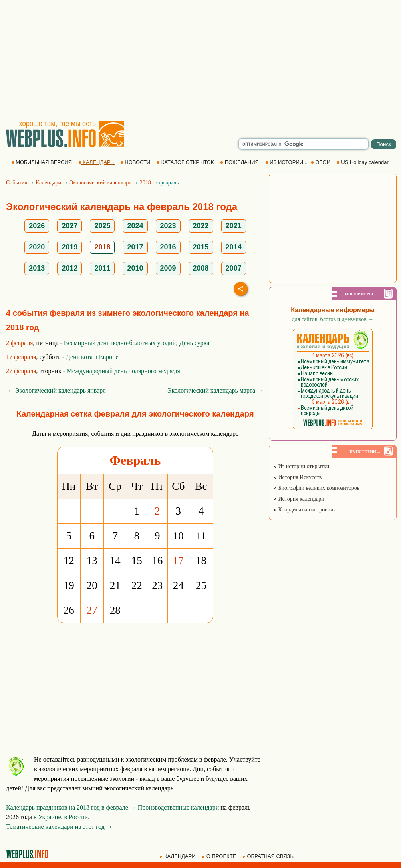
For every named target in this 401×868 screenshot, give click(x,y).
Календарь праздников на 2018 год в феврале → (71, 807)
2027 (69, 226)
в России (76, 817)
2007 (234, 268)
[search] (304, 144)
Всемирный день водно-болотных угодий (120, 343)
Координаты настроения (305, 510)
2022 (201, 226)
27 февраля (21, 371)
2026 (37, 226)
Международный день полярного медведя (123, 371)
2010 (135, 268)
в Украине (47, 817)
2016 (168, 247)
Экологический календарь (100, 183)
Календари (48, 183)
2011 (102, 268)
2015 (201, 247)
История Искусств (298, 477)
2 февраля (20, 343)
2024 (135, 226)
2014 (234, 247)
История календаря (299, 499)
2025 (102, 226)
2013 (37, 268)
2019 (69, 247)
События (17, 183)
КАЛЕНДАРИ (178, 856)
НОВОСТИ (136, 162)
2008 (201, 268)
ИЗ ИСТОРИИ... (287, 162)
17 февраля (21, 357)
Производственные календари (178, 807)
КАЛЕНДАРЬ (97, 162)
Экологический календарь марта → (215, 390)
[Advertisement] (201, 60)
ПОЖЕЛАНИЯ (240, 162)
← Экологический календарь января (57, 390)
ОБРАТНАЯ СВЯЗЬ (269, 856)
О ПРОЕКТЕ (220, 856)
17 (178, 561)
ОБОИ (321, 162)
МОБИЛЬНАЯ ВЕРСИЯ (42, 162)
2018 (145, 183)
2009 (168, 268)
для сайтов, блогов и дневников (333, 319)
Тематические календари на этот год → (59, 827)
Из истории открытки (301, 466)
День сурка (195, 343)
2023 (168, 226)
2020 (37, 247)
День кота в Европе (92, 357)
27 (92, 610)
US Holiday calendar (363, 162)
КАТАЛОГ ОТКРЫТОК (186, 162)
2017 (135, 247)
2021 (234, 226)
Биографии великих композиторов (317, 488)
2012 (69, 268)
